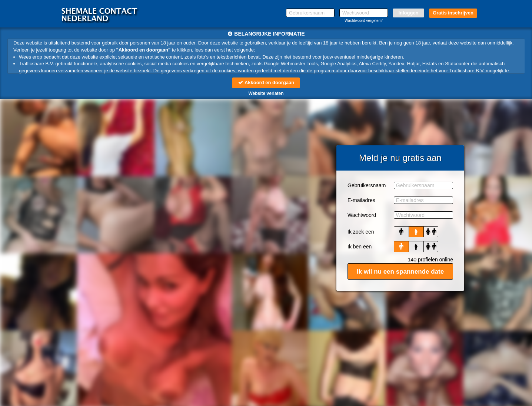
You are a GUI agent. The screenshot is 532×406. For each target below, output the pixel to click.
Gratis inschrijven (453, 13)
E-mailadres (361, 200)
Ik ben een (360, 247)
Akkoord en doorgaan (266, 82)
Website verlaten (266, 93)
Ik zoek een (361, 232)
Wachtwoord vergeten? (363, 21)
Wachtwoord (362, 215)
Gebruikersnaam (367, 185)
